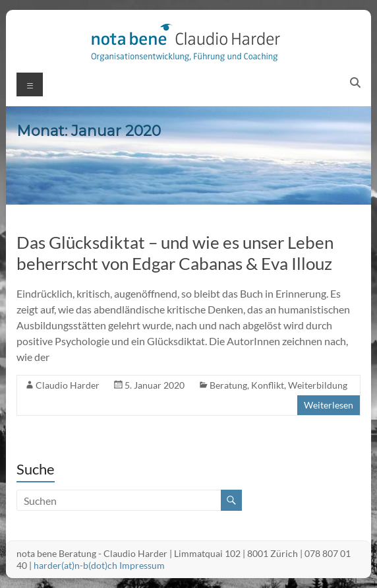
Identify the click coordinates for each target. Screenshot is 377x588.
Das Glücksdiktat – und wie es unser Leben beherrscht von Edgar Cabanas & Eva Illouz (175, 253)
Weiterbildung (318, 385)
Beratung (228, 385)
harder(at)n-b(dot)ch (75, 565)
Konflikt (268, 385)
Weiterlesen (329, 405)
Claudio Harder (68, 385)
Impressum (142, 565)
